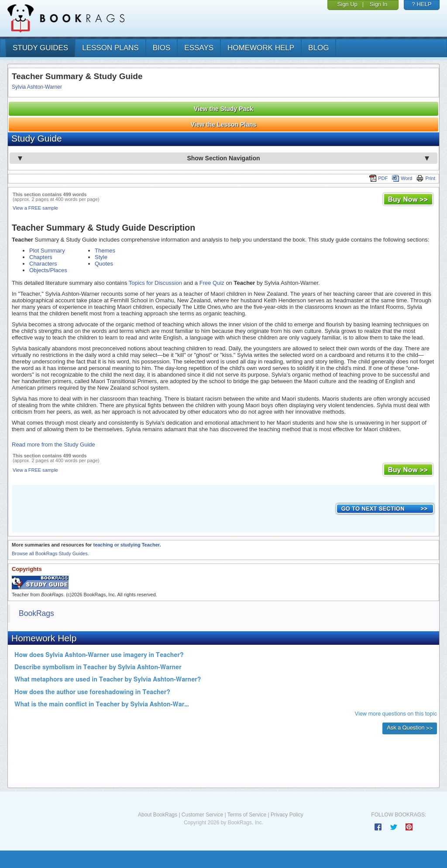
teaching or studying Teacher (126, 545)
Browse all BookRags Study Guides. (50, 553)
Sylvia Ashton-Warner (37, 87)
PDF (378, 178)
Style (101, 257)
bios (162, 48)
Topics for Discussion (155, 283)
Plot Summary (47, 251)
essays (199, 48)
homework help (261, 48)
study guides (40, 48)
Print (426, 178)
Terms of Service (247, 815)
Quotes (104, 264)
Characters (43, 264)
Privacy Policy (287, 815)
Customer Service (202, 815)
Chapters (41, 257)
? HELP (422, 4)
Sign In (378, 4)
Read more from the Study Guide (53, 444)
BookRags (36, 613)
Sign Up (347, 4)
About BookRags (158, 815)
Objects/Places (48, 270)
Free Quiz (212, 283)
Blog (318, 48)
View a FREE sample (35, 208)
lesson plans (110, 48)
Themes (105, 251)
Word (402, 178)
